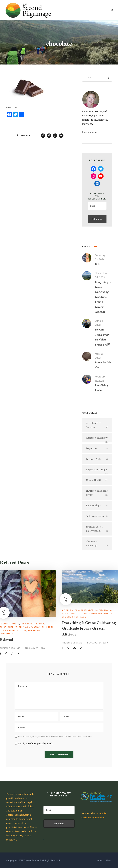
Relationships (9, 627)
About (109, 860)
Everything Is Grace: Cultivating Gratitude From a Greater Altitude (103, 297)
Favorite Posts (10, 624)
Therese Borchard (10, 648)
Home (100, 860)
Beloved (100, 264)
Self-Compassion (30, 627)
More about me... (91, 132)
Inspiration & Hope (33, 624)
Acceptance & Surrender (78, 610)
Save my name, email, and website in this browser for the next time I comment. (55, 736)
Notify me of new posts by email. (36, 743)
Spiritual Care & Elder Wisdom (89, 614)
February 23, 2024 (35, 648)
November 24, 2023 (98, 643)
